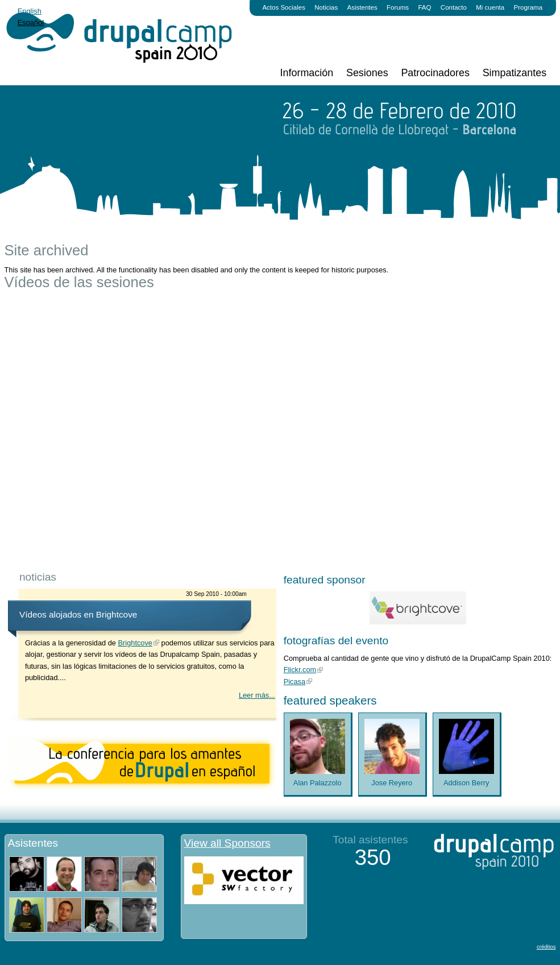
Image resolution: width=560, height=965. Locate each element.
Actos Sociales (284, 7)
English (30, 11)
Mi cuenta (490, 7)
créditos (546, 947)
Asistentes (362, 7)
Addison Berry (466, 783)
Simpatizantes (515, 73)
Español (31, 22)
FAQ (424, 7)
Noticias (326, 7)
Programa (528, 7)
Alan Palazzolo (318, 783)
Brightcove (135, 643)
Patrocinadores (435, 73)
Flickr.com (300, 670)
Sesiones (367, 73)
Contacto (454, 7)
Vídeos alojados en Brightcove (78, 614)
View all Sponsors (227, 843)
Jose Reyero (392, 783)
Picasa (294, 682)
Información (307, 73)
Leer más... (257, 695)
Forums (398, 7)
